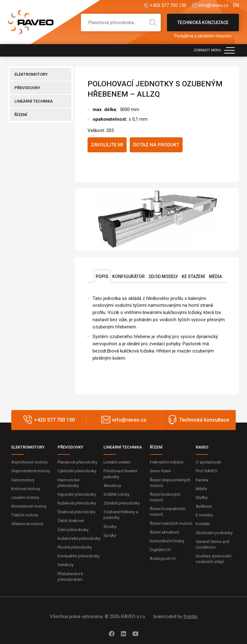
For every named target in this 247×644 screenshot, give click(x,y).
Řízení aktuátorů (164, 532)
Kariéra (202, 480)
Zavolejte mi (107, 145)
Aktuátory (112, 486)
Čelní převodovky (73, 530)
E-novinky (204, 515)
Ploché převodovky (75, 547)
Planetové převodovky (77, 462)
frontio (191, 616)
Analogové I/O (163, 558)
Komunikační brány (167, 541)
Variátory (66, 565)
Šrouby (110, 527)
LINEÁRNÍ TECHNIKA (34, 101)
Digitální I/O (160, 550)
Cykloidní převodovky (77, 471)
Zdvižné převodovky (122, 503)
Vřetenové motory (27, 524)
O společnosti (208, 462)
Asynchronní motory (29, 462)
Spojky (110, 535)
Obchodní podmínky (214, 533)
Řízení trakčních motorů (171, 523)
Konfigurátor (129, 276)
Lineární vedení (117, 462)
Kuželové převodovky (77, 503)
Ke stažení (193, 276)
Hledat (153, 23)
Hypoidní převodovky (77, 494)
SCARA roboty (116, 494)
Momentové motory (29, 506)
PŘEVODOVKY (27, 88)
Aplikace (204, 506)
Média (215, 276)
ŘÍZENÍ (21, 115)
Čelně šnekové (71, 521)
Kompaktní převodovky (78, 556)
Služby (202, 497)
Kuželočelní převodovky (79, 538)
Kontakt (203, 524)
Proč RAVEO (207, 471)
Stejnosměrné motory (31, 471)
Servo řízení (160, 471)
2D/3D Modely (163, 276)
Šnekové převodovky (76, 512)
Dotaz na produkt (156, 145)
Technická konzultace (203, 26)
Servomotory (23, 480)
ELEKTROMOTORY (31, 74)
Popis (102, 276)
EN (236, 5)
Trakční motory (25, 515)
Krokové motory (26, 489)
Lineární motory (25, 497)
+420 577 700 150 (168, 5)
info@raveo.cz (214, 5)
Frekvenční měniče (166, 462)
